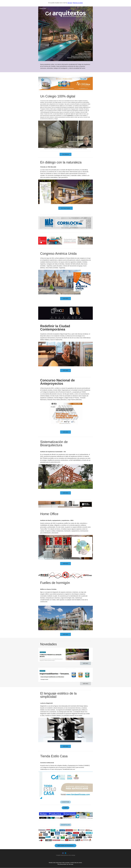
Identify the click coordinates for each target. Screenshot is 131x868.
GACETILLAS (65, 825)
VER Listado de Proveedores (65, 846)
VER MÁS (66, 299)
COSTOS (65, 802)
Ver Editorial (65, 154)
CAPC (65, 808)
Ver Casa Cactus (65, 208)
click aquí (70, 3)
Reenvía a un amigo (78, 3)
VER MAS (66, 564)
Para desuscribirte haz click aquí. (65, 864)
